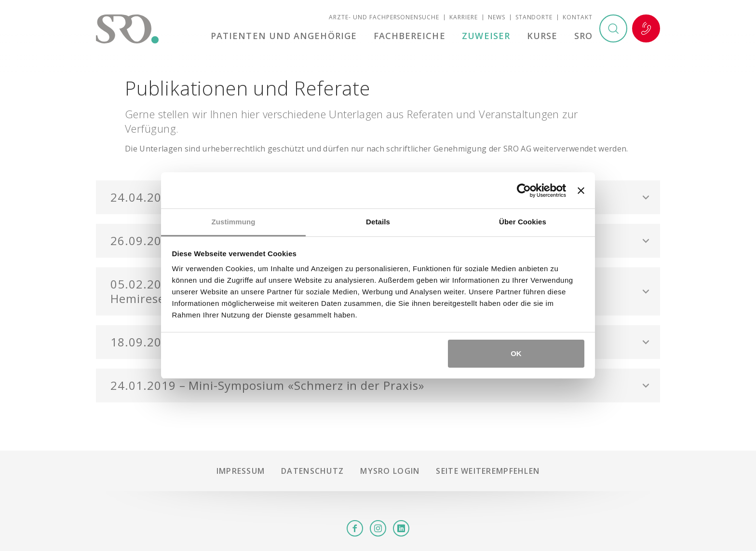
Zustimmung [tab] (234, 222)
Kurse (542, 36)
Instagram (378, 528)
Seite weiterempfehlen (488, 471)
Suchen (613, 28)
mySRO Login (390, 471)
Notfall (646, 28)
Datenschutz (312, 471)
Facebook (355, 528)
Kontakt (578, 17)
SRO (583, 36)
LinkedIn (401, 528)
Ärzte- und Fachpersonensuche (384, 17)
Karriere (464, 17)
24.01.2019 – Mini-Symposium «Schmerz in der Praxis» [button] (267, 385)
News (497, 17)
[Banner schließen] (581, 191)
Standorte (534, 17)
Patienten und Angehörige (284, 36)
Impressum (241, 471)
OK (516, 353)
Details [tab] (378, 222)
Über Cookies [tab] (523, 222)
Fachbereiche (410, 36)
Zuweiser (486, 36)
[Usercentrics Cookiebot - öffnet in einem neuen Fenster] (524, 191)
